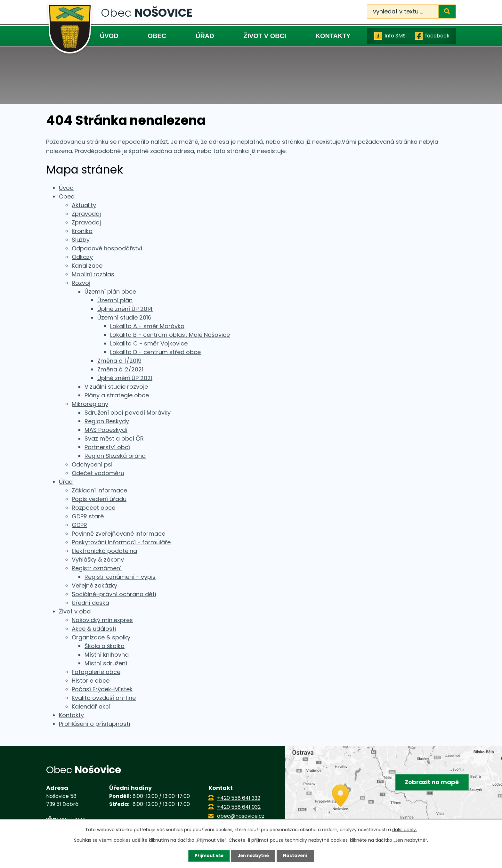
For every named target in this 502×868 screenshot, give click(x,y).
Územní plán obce (110, 292)
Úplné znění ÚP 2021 (125, 378)
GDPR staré (88, 516)
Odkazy (82, 257)
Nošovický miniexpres (102, 620)
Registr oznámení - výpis (120, 577)
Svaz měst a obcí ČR (114, 438)
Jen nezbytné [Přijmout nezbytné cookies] (253, 856)
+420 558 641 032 (239, 807)
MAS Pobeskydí (106, 430)
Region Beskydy (107, 421)
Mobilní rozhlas (93, 274)
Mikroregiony (90, 404)
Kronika (82, 231)
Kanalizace (87, 266)
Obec (157, 36)
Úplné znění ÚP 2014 (125, 309)
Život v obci (265, 36)
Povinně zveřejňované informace (118, 534)
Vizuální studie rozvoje (116, 387)
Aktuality (84, 205)
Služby (81, 240)
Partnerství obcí (107, 447)
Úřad (205, 36)
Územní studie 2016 (124, 317)
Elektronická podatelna (104, 551)
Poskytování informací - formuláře (121, 542)
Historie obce (91, 681)
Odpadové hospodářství (107, 248)
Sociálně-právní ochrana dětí (114, 594)
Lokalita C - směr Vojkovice (149, 343)
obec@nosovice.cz (241, 816)
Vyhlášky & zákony (98, 560)
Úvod (109, 36)
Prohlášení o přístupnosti (94, 724)
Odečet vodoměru (98, 473)
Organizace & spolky (101, 637)
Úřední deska (90, 603)
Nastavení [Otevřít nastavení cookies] (297, 856)
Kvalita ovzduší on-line (104, 698)
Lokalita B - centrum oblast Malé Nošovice (170, 335)
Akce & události (94, 629)
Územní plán (115, 300)
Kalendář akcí (91, 706)
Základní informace (99, 490)
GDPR (79, 525)
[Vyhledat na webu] (411, 12)
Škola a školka (105, 646)
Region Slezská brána (115, 456)
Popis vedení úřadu (99, 499)
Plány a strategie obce (117, 395)
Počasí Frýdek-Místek (102, 689)
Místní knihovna (107, 655)
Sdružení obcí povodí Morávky (128, 413)
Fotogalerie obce (96, 672)
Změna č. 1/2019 (119, 361)
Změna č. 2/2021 (120, 369)
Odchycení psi (92, 464)
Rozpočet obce (93, 508)
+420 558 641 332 (239, 798)
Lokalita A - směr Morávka (147, 326)
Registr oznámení (97, 568)
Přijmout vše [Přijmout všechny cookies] (207, 856)
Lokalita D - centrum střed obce (155, 352)
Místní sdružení (106, 663)
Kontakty (333, 36)
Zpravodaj (86, 214)
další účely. (405, 829)
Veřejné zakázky (94, 585)
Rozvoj (81, 283)
